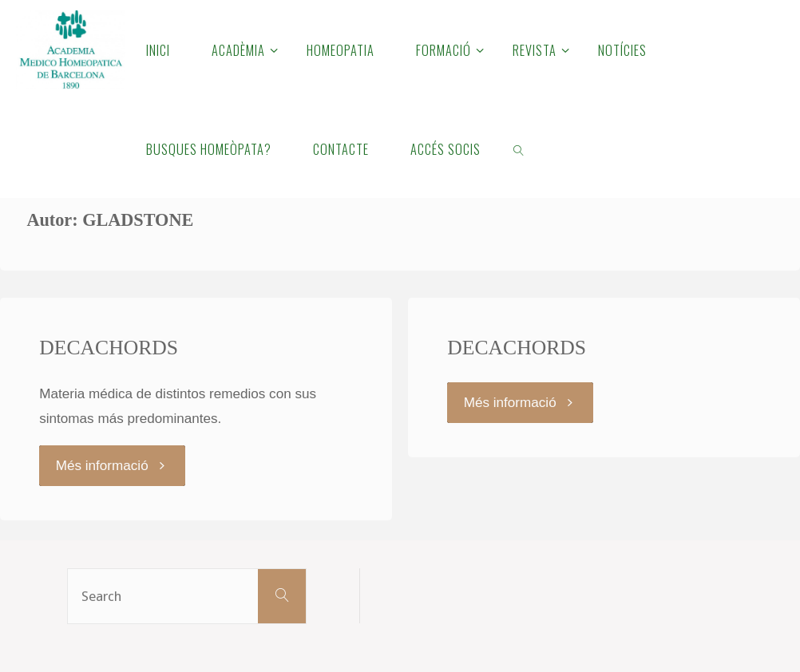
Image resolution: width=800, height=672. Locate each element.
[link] (519, 148)
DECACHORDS (109, 348)
